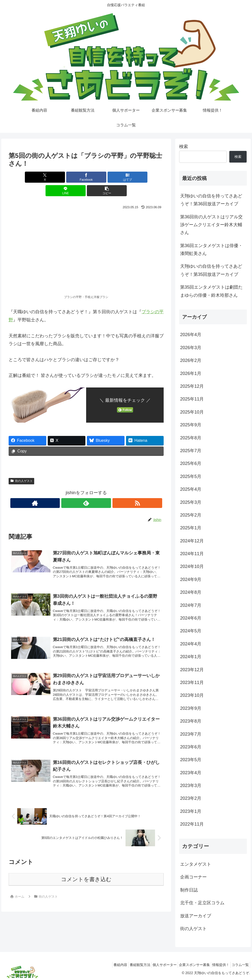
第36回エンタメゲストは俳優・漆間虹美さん (211, 250)
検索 (184, 147)
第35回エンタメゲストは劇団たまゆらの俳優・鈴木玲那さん (211, 291)
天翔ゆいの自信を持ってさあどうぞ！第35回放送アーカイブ (211, 270)
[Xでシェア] (34, 177)
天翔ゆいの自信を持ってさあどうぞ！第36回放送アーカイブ (211, 200)
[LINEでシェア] (112, 177)
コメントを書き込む (86, 874)
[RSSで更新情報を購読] (97, 490)
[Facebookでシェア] (60, 177)
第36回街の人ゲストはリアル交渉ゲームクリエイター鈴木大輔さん (211, 225)
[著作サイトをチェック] (75, 490)
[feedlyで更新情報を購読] (86, 490)
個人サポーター (154, 965)
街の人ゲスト (21, 467)
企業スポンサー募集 (187, 965)
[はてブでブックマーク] (86, 177)
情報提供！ (216, 965)
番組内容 (104, 965)
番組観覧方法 (127, 965)
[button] (138, 177)
